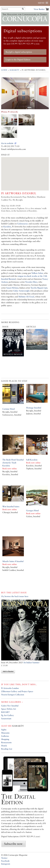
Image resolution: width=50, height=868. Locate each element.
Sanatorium (6, 718)
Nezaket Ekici (31, 282)
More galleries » (12, 702)
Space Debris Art (9, 709)
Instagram (6, 864)
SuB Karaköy (32, 460)
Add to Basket (8, 671)
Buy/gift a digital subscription (19, 52)
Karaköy (15, 70)
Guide (4, 70)
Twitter (4, 858)
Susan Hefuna (12, 288)
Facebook (5, 861)
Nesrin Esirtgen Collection (13, 695)
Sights (4, 730)
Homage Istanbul (34, 408)
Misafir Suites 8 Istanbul (13, 561)
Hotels (4, 746)
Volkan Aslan (37, 273)
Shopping (5, 739)
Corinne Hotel (9, 409)
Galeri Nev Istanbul (10, 706)
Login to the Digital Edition (18, 60)
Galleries (5, 736)
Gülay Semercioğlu (21, 291)
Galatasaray (23, 224)
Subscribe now (13, 844)
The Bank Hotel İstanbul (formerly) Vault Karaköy (13, 463)
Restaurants (6, 742)
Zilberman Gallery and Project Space (17, 691)
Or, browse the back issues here (15, 596)
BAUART (5, 712)
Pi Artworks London (10, 688)
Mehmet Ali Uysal (26, 297)
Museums (5, 733)
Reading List (7, 749)
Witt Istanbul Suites (11, 506)
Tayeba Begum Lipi (39, 288)
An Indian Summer (31, 662)
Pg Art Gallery (8, 715)
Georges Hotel (32, 510)
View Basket (39, 9)
